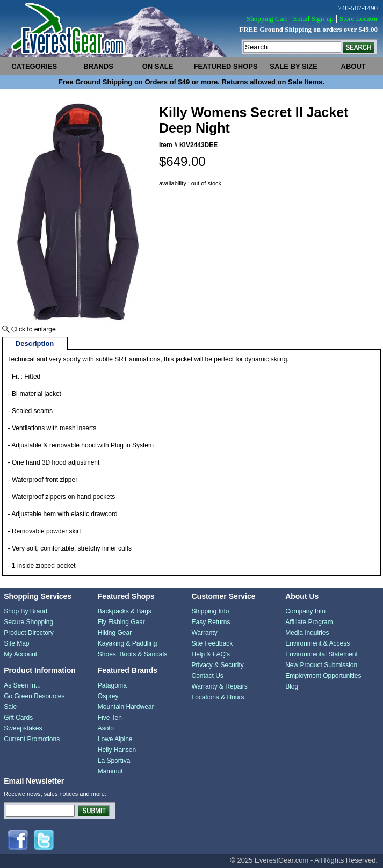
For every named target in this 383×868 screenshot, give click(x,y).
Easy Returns (211, 622)
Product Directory (29, 633)
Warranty (204, 633)
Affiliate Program (309, 622)
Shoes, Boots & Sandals (132, 654)
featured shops (226, 66)
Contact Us (207, 676)
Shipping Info (210, 611)
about (353, 66)
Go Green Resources (34, 696)
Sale (10, 707)
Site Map (16, 643)
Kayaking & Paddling (128, 643)
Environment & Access (317, 643)
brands (98, 66)
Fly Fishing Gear (121, 622)
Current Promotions (32, 739)
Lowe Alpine (115, 739)
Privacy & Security (217, 665)
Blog (292, 686)
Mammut (110, 771)
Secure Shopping (28, 622)
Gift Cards (18, 718)
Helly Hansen (117, 750)
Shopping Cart (267, 19)
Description (35, 343)
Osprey (108, 696)
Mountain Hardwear (126, 707)
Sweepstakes (23, 728)
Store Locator (359, 19)
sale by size (294, 66)
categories (34, 66)
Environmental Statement (321, 654)
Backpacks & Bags (125, 611)
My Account (20, 654)
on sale (158, 66)
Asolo (106, 728)
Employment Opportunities (323, 676)
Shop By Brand (26, 611)
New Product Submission (321, 665)
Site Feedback (212, 643)
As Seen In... (22, 685)
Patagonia (112, 685)
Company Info (305, 611)
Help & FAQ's (211, 654)
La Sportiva (114, 761)
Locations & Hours (218, 697)
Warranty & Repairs (219, 686)
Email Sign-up (313, 19)
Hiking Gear (115, 633)
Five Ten (110, 718)
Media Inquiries (307, 633)
